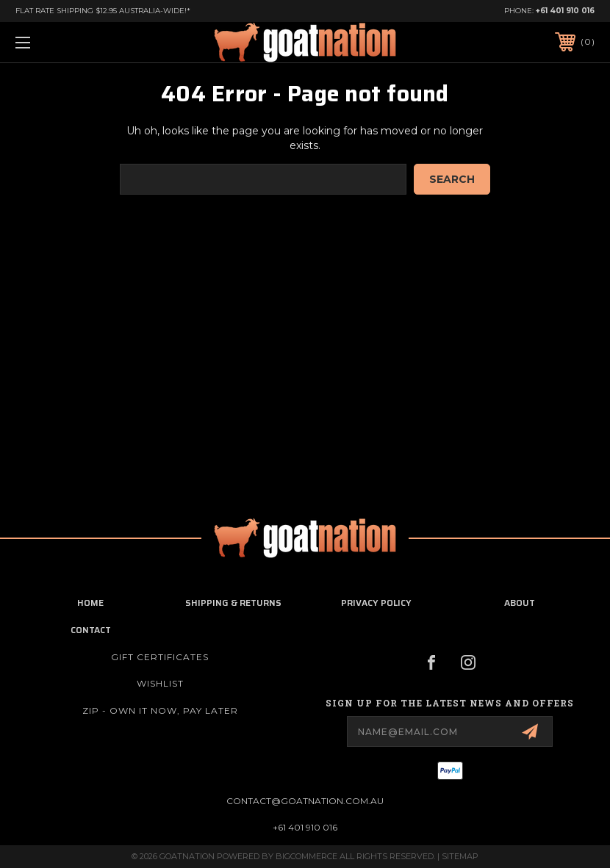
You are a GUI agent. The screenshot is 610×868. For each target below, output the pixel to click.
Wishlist (160, 683)
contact (91, 630)
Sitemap (460, 856)
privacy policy (376, 603)
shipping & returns (233, 603)
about (520, 603)
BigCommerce (306, 856)
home (90, 603)
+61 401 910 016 (565, 11)
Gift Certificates (160, 657)
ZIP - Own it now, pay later (160, 710)
